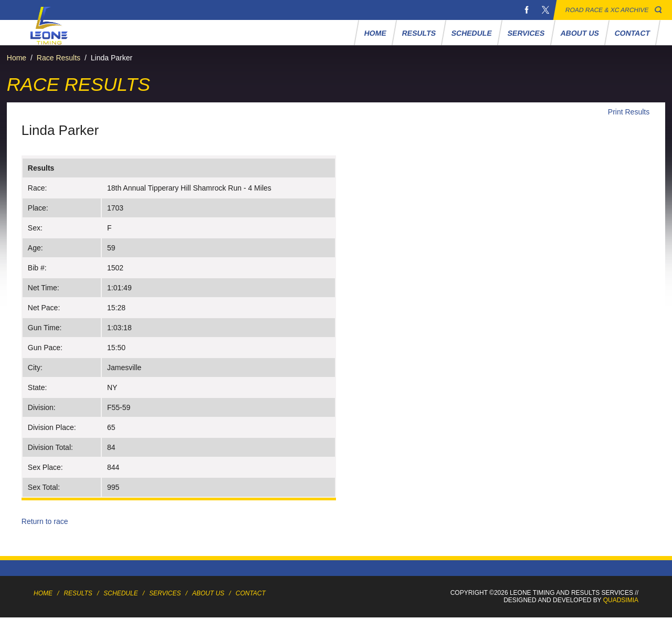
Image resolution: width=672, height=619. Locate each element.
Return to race (45, 521)
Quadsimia (621, 600)
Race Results (59, 58)
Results (419, 33)
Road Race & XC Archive (607, 10)
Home (376, 33)
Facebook (527, 10)
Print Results (629, 112)
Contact (633, 33)
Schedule (472, 33)
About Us (580, 33)
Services (526, 33)
